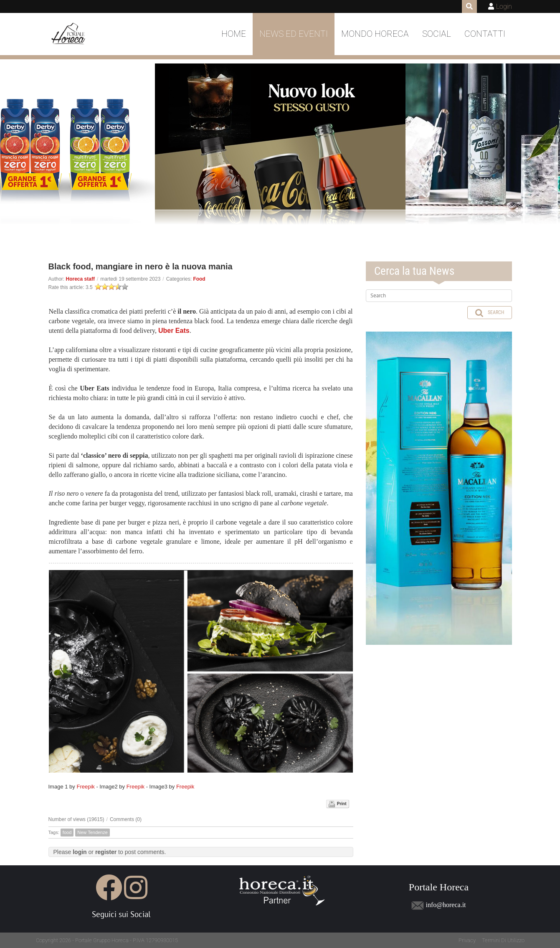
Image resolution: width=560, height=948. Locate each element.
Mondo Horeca (375, 34)
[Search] (439, 296)
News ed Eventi (294, 34)
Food (199, 279)
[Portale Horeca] (69, 34)
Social (437, 34)
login (80, 852)
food (67, 832)
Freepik (85, 787)
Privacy (467, 940)
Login (504, 6)
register (106, 852)
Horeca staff (80, 279)
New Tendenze (92, 832)
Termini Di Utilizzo (503, 940)
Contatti (485, 34)
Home (234, 34)
